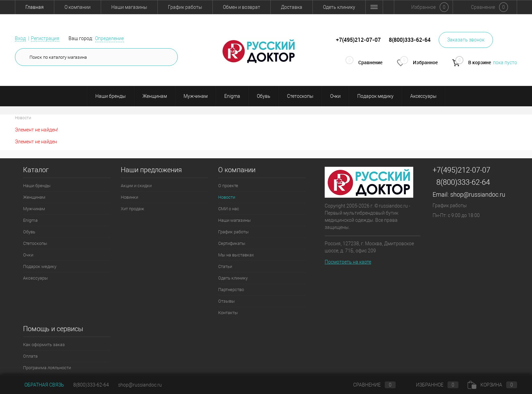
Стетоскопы (300, 96)
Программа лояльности (47, 368)
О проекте (228, 186)
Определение (109, 38)
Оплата (30, 356)
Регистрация (45, 38)
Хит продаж (132, 209)
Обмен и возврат (242, 7)
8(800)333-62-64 (463, 182)
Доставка (292, 7)
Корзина (492, 385)
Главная (35, 7)
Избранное (432, 385)
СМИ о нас (229, 209)
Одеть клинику (339, 7)
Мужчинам (196, 96)
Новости (227, 197)
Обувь (264, 96)
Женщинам (155, 96)
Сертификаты (232, 243)
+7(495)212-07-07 (461, 170)
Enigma (232, 96)
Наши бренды (111, 96)
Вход (20, 38)
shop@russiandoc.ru (478, 194)
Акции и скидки (136, 186)
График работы (185, 7)
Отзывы (226, 301)
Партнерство (231, 290)
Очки (335, 96)
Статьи (225, 266)
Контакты (228, 313)
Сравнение (369, 385)
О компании (78, 7)
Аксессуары (423, 96)
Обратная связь (40, 385)
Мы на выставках (236, 255)
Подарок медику (375, 96)
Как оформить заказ (44, 345)
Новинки (129, 197)
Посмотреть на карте (348, 262)
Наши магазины (129, 7)
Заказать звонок (466, 40)
